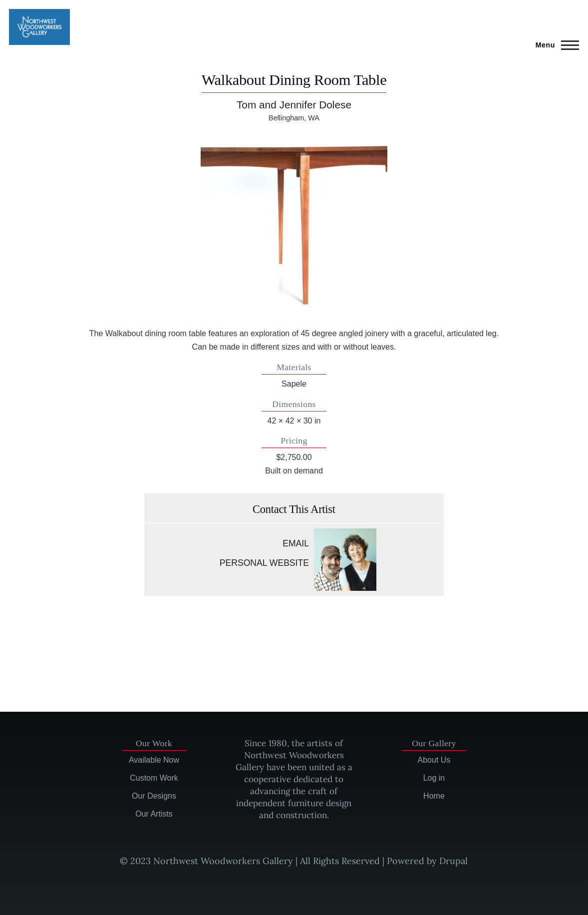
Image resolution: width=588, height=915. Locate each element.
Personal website (264, 563)
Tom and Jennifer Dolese (294, 105)
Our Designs (154, 796)
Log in (434, 778)
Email (296, 543)
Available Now (154, 760)
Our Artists (154, 814)
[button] (294, 225)
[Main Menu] (554, 45)
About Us (434, 760)
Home (434, 796)
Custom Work (154, 778)
